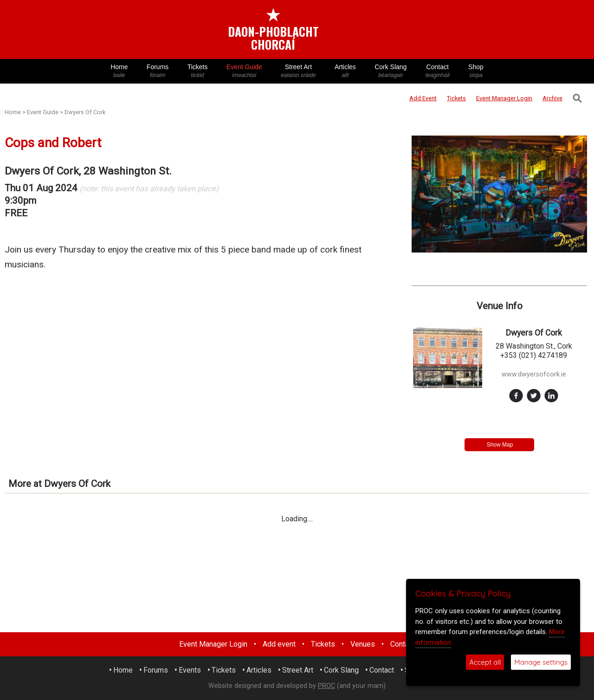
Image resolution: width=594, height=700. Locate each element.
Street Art (298, 71)
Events (190, 670)
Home (119, 71)
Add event (279, 644)
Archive (552, 98)
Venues (363, 644)
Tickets (197, 71)
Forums (158, 71)
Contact (438, 71)
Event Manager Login (213, 644)
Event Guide (244, 71)
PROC (326, 686)
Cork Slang (391, 71)
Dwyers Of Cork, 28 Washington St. (88, 171)
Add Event (423, 98)
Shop (476, 71)
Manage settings (541, 662)
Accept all (485, 662)
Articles (345, 71)
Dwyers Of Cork (85, 112)
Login (504, 98)
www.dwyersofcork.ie (534, 374)
